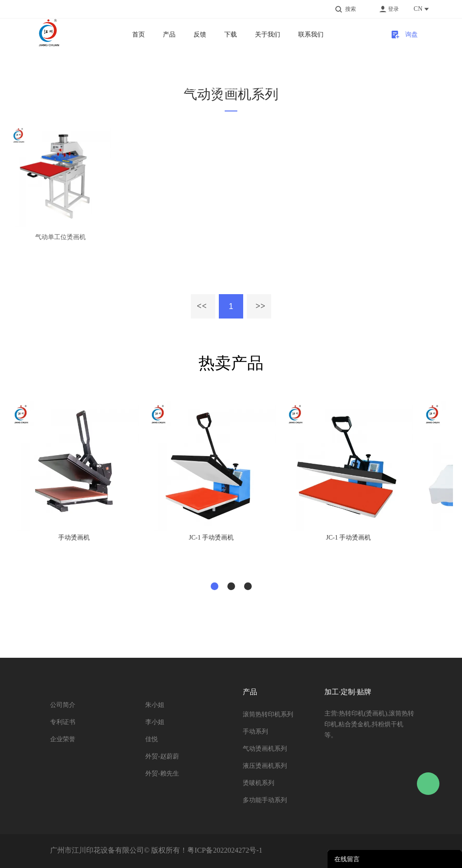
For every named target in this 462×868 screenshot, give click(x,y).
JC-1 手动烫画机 (212, 538)
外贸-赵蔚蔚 (162, 756)
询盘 (411, 34)
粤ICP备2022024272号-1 (225, 850)
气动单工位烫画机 (60, 237)
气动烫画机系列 (228, 88)
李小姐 (155, 722)
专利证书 (63, 722)
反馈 (200, 34)
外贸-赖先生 (162, 773)
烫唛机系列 (259, 783)
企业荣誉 (63, 739)
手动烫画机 (74, 538)
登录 (393, 9)
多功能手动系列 (265, 800)
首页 (139, 34)
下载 (231, 34)
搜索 (351, 9)
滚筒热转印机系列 (268, 714)
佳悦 (152, 739)
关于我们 (268, 34)
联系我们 (311, 34)
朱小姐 (155, 705)
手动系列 (255, 732)
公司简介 (63, 705)
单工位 (268, 88)
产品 (169, 34)
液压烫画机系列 (265, 766)
